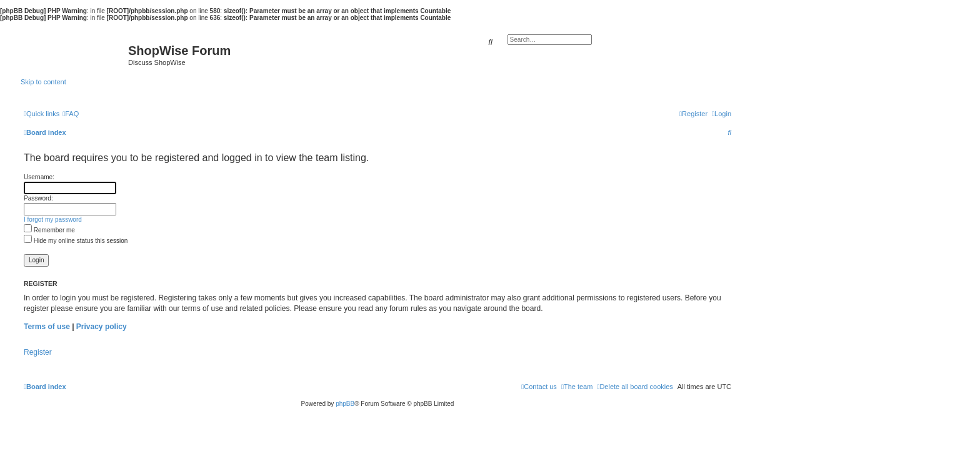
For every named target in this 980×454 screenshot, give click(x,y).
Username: (39, 177)
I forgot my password (53, 220)
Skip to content (43, 82)
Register (38, 352)
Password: (38, 198)
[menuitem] (71, 114)
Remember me (49, 230)
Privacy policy (102, 327)
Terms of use (47, 327)
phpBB (345, 404)
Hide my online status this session (76, 241)
